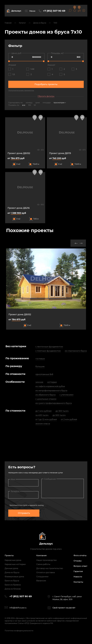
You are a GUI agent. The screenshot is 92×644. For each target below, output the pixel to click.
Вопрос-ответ (80, 566)
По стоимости (15, 411)
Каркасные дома (13, 560)
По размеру (14, 366)
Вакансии (41, 581)
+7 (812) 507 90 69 (54, 11)
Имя (13, 479)
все (24, 105)
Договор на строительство (50, 568)
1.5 (14, 74)
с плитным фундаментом (48, 351)
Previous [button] (76, 243)
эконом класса (43, 424)
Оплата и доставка (46, 572)
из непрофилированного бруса (51, 391)
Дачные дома (11, 568)
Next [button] (81, 243)
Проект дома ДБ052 (20, 314)
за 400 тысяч (42, 415)
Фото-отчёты (80, 556)
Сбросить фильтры (46, 96)
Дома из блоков (13, 589)
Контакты (78, 582)
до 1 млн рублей (43, 411)
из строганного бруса (76, 351)
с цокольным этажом (46, 399)
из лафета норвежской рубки (50, 386)
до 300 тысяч (62, 411)
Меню (32, 11)
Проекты (9, 556)
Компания (41, 556)
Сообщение (50, 479)
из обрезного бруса (45, 395)
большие (40, 367)
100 (30, 105)
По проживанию (17, 358)
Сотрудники (42, 577)
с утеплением (66, 395)
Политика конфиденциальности (19, 631)
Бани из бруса (12, 581)
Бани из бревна (13, 585)
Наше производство (46, 560)
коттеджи (52, 382)
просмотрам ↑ (60, 103)
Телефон (15, 491)
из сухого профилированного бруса (54, 403)
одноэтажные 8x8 (44, 374)
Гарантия (78, 571)
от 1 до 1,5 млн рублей (46, 419)
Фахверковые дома (14, 577)
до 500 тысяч (59, 415)
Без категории (16, 346)
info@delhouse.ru (18, 608)
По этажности (15, 374)
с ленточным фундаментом (49, 347)
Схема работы (43, 564)
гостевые (40, 359)
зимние (39, 382)
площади (47, 103)
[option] (46, 289)
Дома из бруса (12, 572)
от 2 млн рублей (69, 419)
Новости (78, 577)
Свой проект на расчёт (64, 608)
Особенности (15, 382)
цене (38, 103)
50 (35, 105)
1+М (32, 69)
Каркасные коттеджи (15, 564)
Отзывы (78, 561)
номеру (29, 103)
